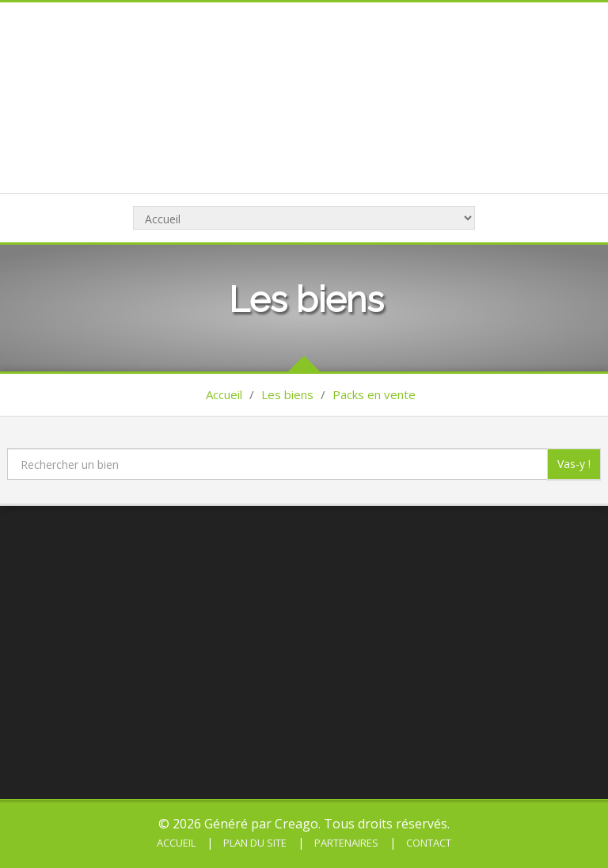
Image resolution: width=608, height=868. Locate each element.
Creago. (298, 824)
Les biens (287, 394)
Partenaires (345, 843)
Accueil (224, 394)
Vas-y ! (574, 464)
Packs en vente (374, 394)
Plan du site (254, 843)
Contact (427, 843)
